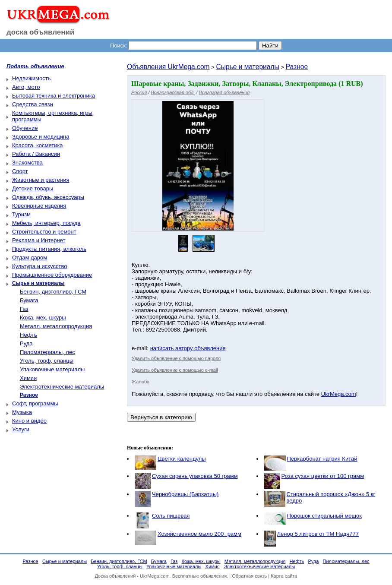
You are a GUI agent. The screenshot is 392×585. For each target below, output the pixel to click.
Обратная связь (249, 576)
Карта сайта (284, 576)
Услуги (21, 429)
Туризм (21, 214)
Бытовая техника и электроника (54, 96)
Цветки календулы (182, 459)
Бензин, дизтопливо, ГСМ (53, 292)
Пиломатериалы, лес (47, 352)
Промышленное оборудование (52, 275)
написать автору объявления (188, 348)
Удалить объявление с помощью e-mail (175, 370)
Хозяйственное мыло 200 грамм (199, 534)
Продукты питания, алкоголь (49, 249)
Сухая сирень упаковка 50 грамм (195, 476)
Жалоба (141, 382)
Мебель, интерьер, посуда (46, 223)
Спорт (20, 171)
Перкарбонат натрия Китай (322, 459)
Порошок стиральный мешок (324, 516)
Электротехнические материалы (62, 387)
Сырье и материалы (247, 67)
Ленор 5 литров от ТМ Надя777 (318, 534)
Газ (24, 309)
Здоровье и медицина (41, 137)
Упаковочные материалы (52, 369)
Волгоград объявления (224, 92)
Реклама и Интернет (39, 240)
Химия (28, 378)
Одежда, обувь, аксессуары (48, 197)
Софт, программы (35, 403)
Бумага (29, 300)
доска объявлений (41, 32)
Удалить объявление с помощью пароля (176, 358)
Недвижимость (31, 78)
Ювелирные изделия (39, 206)
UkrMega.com (339, 394)
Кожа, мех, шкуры (43, 318)
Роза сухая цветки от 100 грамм (323, 476)
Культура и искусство (40, 266)
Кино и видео (29, 421)
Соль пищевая (171, 516)
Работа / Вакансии (36, 154)
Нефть (28, 335)
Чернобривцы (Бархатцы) (185, 494)
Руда (26, 343)
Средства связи (33, 104)
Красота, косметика (38, 145)
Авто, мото (26, 87)
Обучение (25, 128)
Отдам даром (30, 258)
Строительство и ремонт (44, 232)
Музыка (22, 412)
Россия (139, 92)
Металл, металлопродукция (56, 326)
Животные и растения (41, 180)
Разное (297, 67)
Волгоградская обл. (173, 92)
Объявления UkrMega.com (168, 67)
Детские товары (33, 188)
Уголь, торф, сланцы (47, 361)
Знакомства (27, 163)
